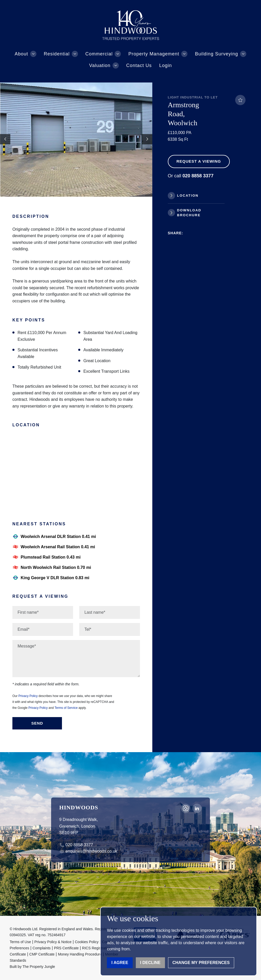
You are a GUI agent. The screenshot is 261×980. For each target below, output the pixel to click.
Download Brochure (189, 213)
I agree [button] (120, 963)
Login (166, 65)
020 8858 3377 (79, 845)
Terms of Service (66, 708)
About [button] (21, 54)
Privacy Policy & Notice (53, 942)
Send (37, 723)
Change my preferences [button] (201, 963)
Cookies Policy (87, 942)
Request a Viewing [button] (199, 161)
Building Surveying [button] (216, 54)
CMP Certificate (42, 954)
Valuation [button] (100, 65)
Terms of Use (20, 942)
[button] (147, 139)
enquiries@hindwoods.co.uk (91, 851)
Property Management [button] (154, 54)
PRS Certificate (66, 948)
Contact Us (139, 65)
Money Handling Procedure (80, 954)
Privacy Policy (28, 696)
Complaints (42, 948)
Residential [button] (57, 54)
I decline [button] (150, 963)
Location (188, 196)
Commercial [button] (99, 54)
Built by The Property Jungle (33, 967)
